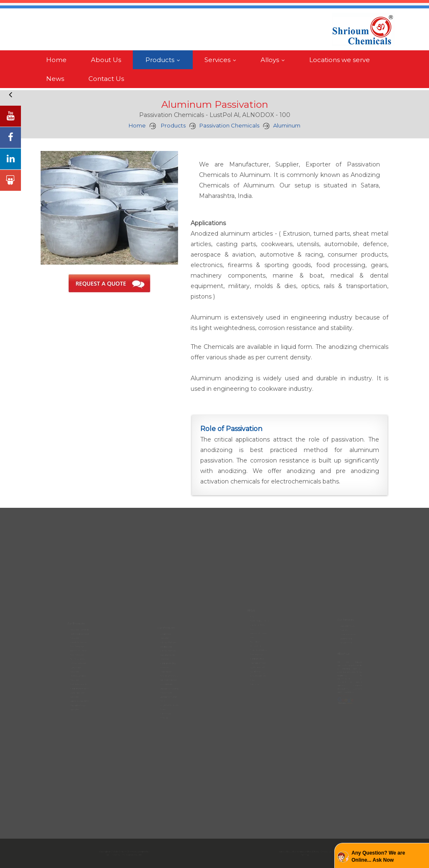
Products (165, 60)
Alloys (275, 60)
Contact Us (106, 79)
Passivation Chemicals (229, 125)
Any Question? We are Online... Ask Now (378, 856)
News (55, 79)
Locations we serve (340, 60)
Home (56, 60)
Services (222, 60)
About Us (106, 60)
